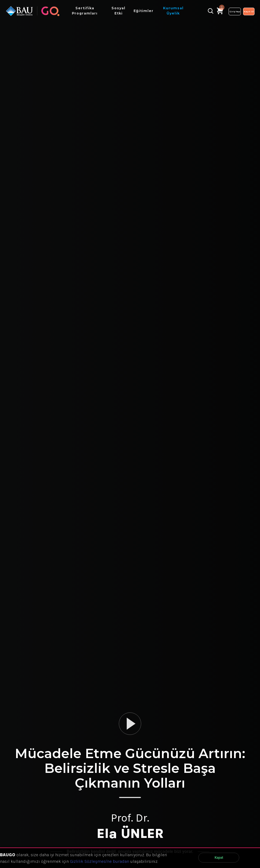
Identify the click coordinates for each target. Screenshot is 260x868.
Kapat (219, 858)
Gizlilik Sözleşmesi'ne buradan (100, 861)
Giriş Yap (235, 11)
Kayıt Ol (249, 11)
